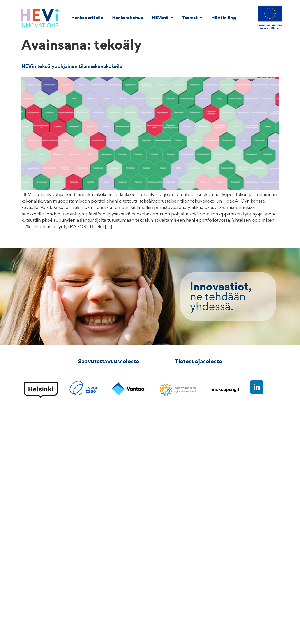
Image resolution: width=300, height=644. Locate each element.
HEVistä (163, 18)
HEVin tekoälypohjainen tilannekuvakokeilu (72, 66)
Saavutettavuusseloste (108, 361)
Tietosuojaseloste (198, 361)
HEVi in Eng (224, 18)
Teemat (192, 18)
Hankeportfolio (87, 18)
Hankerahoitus (127, 18)
